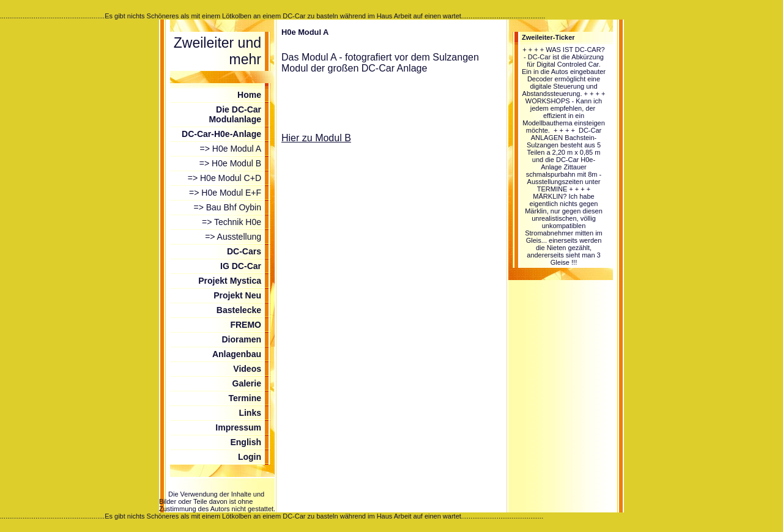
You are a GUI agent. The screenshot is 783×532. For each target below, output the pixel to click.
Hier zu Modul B (316, 138)
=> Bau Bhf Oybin (227, 207)
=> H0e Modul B (230, 163)
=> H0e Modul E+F (225, 193)
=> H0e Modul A (231, 149)
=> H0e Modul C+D (225, 178)
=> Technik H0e (232, 222)
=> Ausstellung (233, 237)
